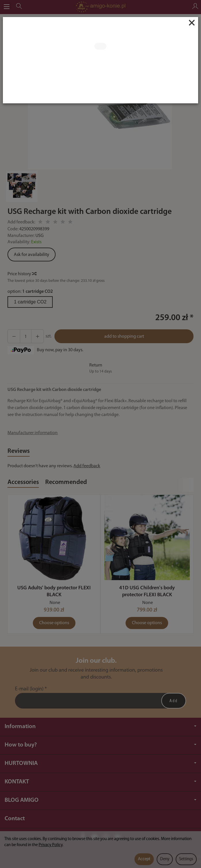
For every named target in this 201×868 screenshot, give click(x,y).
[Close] (192, 23)
